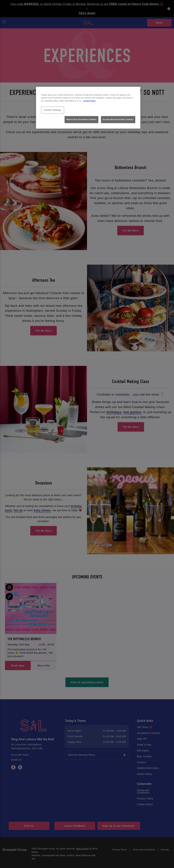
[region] (88, 108)
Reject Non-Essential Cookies (81, 119)
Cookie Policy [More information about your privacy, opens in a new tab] (89, 101)
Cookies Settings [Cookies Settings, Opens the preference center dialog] (53, 110)
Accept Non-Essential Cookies (118, 119)
